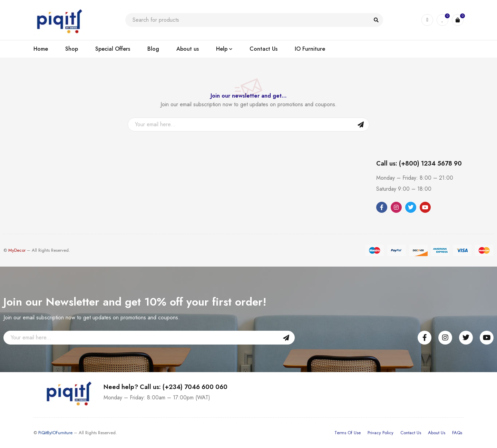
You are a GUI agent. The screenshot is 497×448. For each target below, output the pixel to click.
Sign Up (361, 125)
